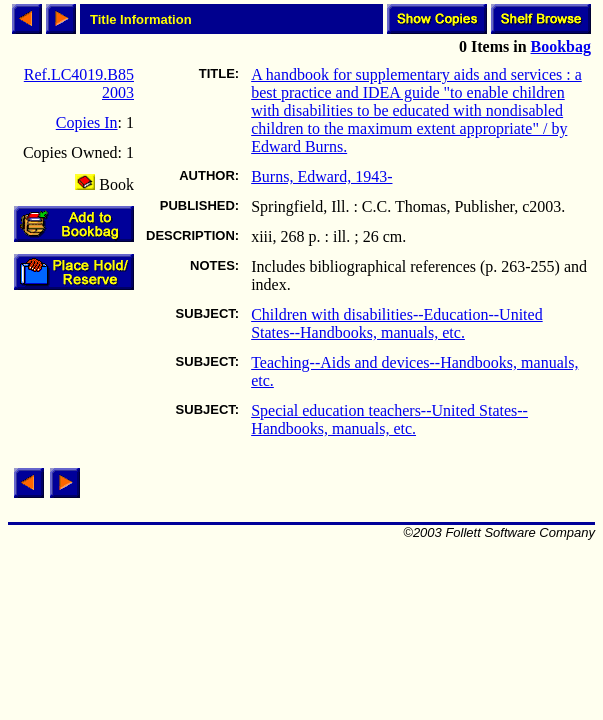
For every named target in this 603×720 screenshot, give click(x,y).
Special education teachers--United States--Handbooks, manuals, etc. (389, 419)
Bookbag (561, 46)
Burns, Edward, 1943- (321, 176)
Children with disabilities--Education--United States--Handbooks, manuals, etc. (397, 323)
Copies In (87, 122)
